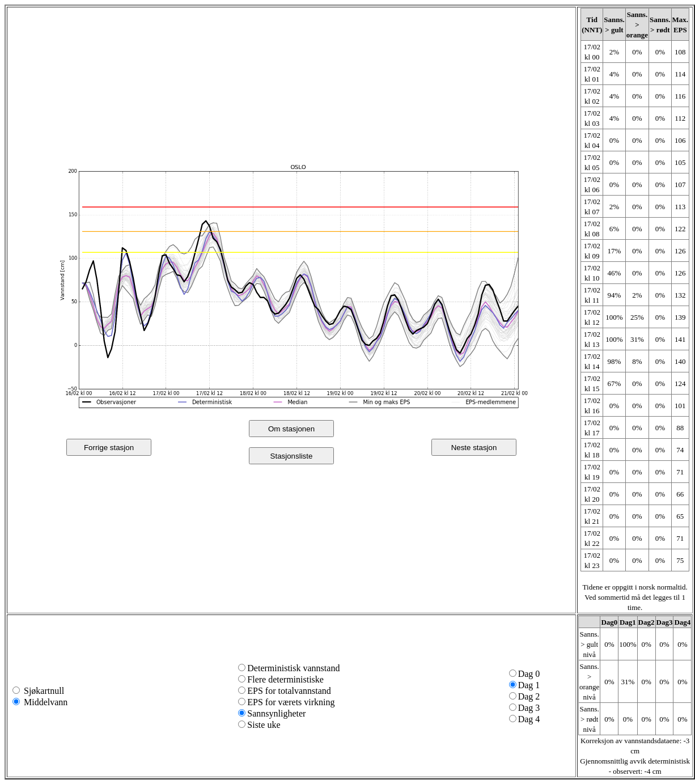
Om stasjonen (291, 429)
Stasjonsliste (292, 456)
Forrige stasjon (109, 448)
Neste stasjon (474, 448)
